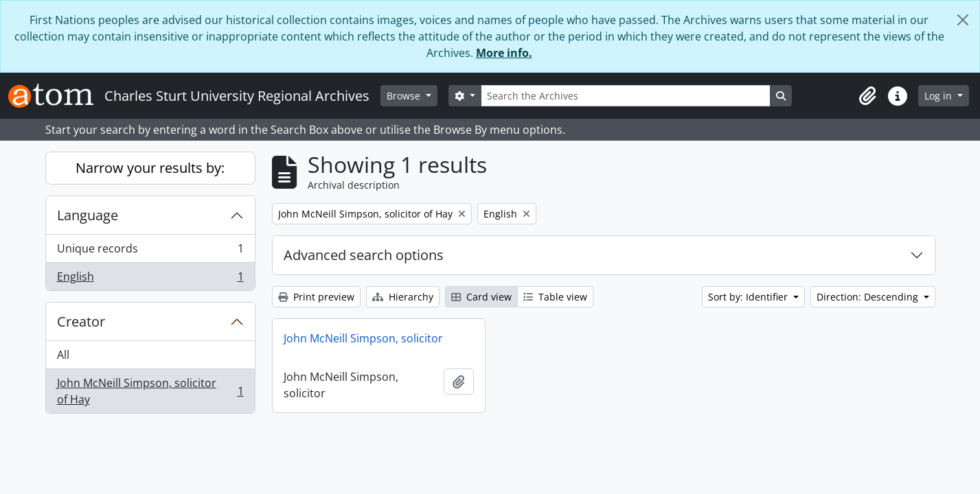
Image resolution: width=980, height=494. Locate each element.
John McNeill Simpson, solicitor (363, 338)
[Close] (963, 20)
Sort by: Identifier (749, 297)
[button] (867, 96)
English (150, 279)
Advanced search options (364, 255)
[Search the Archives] (626, 96)
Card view (481, 297)
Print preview (316, 297)
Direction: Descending (869, 297)
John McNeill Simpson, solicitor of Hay (150, 391)
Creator (81, 321)
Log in (939, 96)
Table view (555, 297)
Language (88, 215)
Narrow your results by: (150, 168)
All (63, 355)
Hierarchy (403, 297)
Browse (405, 96)
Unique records (150, 251)
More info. (504, 53)
